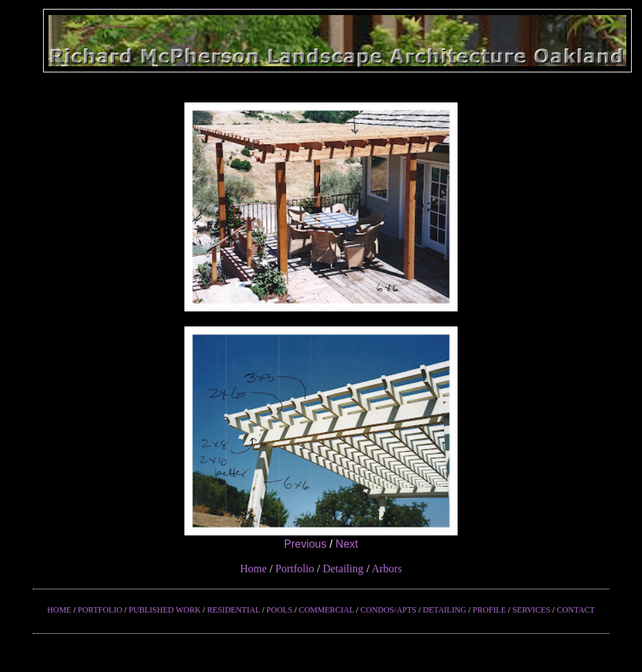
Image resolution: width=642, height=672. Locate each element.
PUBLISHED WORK (164, 610)
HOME (59, 610)
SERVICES (531, 610)
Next (347, 544)
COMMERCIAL (326, 610)
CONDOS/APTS (389, 610)
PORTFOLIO (100, 610)
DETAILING (445, 610)
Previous (305, 544)
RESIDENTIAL (234, 610)
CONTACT (576, 610)
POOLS (279, 610)
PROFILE (489, 610)
